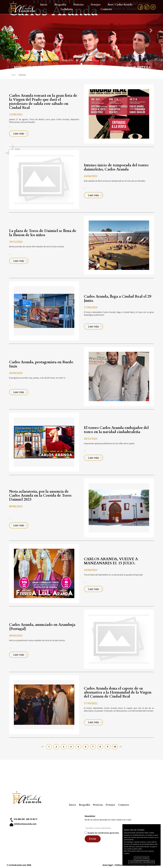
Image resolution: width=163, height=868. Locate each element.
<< (43, 747)
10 (115, 747)
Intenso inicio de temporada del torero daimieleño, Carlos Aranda (116, 167)
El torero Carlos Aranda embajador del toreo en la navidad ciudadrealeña (116, 430)
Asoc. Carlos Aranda (120, 5)
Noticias (78, 5)
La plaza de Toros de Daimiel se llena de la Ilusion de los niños (43, 233)
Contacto (106, 9)
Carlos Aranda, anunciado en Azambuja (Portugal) (42, 627)
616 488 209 (19, 819)
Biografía (60, 5)
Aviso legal (108, 865)
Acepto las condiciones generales (103, 833)
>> (121, 747)
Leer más (19, 134)
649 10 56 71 (32, 819)
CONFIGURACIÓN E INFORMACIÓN (142, 862)
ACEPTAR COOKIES (141, 858)
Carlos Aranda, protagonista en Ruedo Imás (41, 364)
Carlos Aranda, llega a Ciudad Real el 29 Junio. (118, 298)
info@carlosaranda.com (25, 824)
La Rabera (67, 9)
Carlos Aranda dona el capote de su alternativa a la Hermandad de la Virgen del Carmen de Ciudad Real (118, 692)
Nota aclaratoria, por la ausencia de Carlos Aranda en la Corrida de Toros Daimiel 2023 (40, 495)
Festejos (96, 5)
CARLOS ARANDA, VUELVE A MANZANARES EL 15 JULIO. (111, 561)
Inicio (44, 5)
